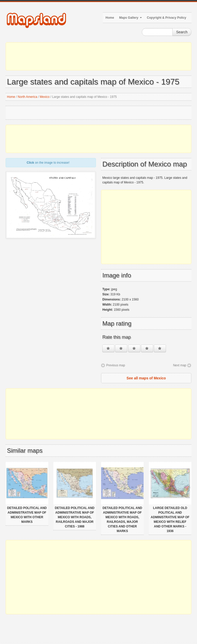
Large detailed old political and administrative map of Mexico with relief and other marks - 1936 (170, 520)
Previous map (116, 365)
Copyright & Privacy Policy (167, 18)
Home (110, 18)
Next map (180, 365)
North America (27, 97)
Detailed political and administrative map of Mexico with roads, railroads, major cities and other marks (122, 520)
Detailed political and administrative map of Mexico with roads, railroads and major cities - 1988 (75, 517)
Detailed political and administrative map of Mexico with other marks (27, 515)
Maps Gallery (131, 18)
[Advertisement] (98, 56)
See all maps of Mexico (146, 378)
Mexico (45, 97)
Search (182, 32)
